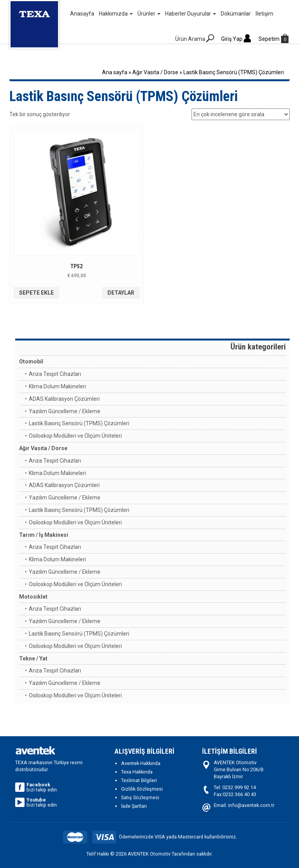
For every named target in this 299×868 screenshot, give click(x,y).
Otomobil (31, 362)
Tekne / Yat (33, 658)
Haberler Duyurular (191, 14)
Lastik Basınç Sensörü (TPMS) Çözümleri (79, 423)
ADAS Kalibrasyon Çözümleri (64, 399)
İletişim (264, 14)
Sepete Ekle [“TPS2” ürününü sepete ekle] (36, 293)
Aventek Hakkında (141, 763)
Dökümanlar (236, 14)
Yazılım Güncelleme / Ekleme (65, 411)
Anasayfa (82, 14)
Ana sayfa (115, 72)
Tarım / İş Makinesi (44, 535)
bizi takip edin (36, 787)
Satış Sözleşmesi (140, 797)
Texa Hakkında (137, 772)
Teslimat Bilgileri (139, 780)
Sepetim (274, 39)
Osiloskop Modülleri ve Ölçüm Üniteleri (75, 436)
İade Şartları (134, 806)
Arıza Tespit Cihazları (55, 374)
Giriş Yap (237, 39)
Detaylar (121, 293)
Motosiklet (33, 597)
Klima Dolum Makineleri (57, 386)
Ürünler (149, 14)
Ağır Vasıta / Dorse (155, 72)
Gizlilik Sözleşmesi (142, 789)
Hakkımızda (116, 14)
